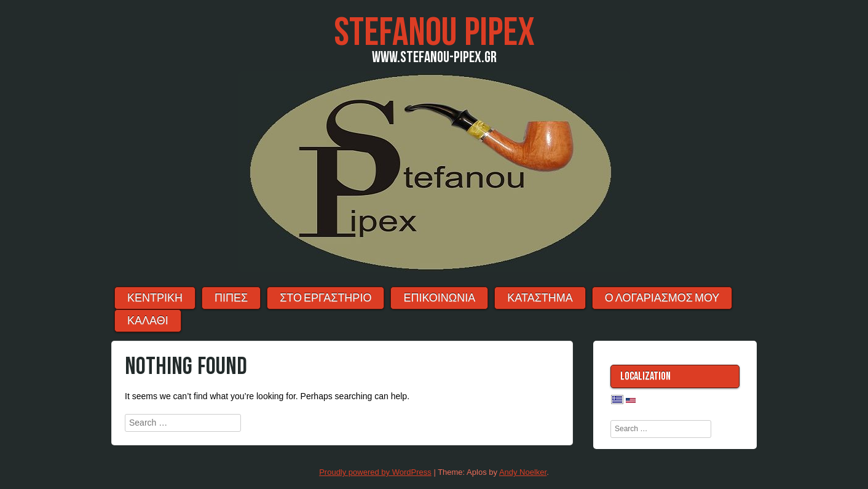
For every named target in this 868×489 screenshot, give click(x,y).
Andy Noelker (523, 472)
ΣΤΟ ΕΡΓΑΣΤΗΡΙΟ (325, 298)
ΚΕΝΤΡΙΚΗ (155, 298)
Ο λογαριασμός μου (662, 298)
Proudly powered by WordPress (375, 472)
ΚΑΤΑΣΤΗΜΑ (540, 298)
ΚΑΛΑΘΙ (148, 321)
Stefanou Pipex (434, 33)
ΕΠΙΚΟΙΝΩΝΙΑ (439, 298)
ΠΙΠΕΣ (231, 298)
